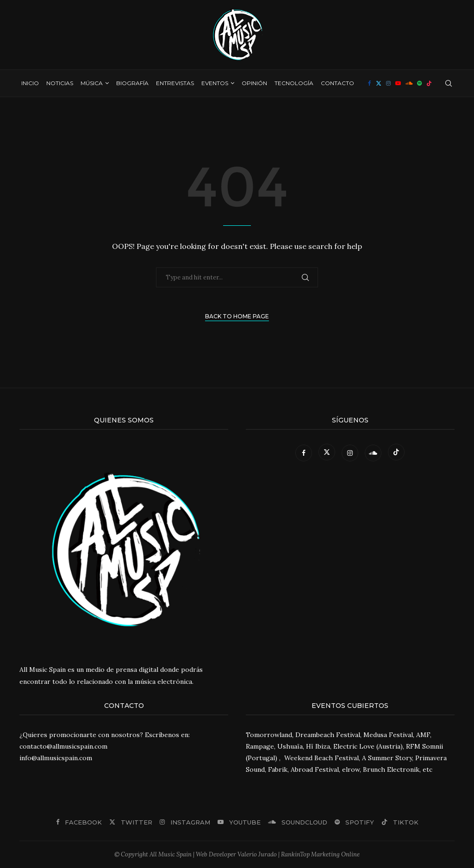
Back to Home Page (237, 316)
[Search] (449, 83)
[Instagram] (388, 83)
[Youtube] (398, 83)
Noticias (60, 83)
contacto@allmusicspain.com (63, 746)
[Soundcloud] (409, 83)
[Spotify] (419, 83)
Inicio (30, 83)
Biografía (132, 83)
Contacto (337, 83)
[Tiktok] (429, 83)
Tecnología (294, 83)
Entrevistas (175, 83)
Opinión (254, 83)
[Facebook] (370, 83)
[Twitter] (379, 83)
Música (92, 83)
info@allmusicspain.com (56, 758)
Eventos (215, 83)
